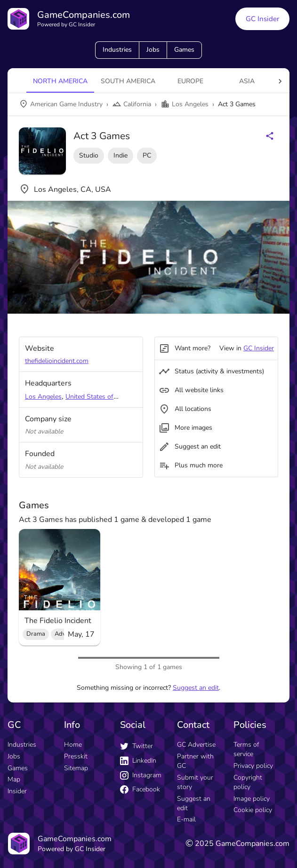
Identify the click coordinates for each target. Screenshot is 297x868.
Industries (117, 50)
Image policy (252, 799)
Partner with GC (195, 761)
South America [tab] (128, 81)
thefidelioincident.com (57, 361)
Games (184, 50)
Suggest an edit (196, 688)
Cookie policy (253, 810)
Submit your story (195, 782)
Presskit (76, 756)
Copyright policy (248, 782)
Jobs (153, 50)
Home (73, 745)
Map (14, 779)
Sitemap (76, 768)
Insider (17, 791)
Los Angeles (43, 397)
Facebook (140, 789)
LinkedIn (138, 761)
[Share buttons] (270, 136)
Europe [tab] (190, 81)
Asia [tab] (247, 81)
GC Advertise (196, 745)
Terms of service (246, 749)
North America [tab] (60, 81)
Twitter (136, 746)
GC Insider (259, 348)
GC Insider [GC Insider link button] (262, 19)
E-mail (186, 819)
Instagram (141, 775)
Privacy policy (253, 766)
